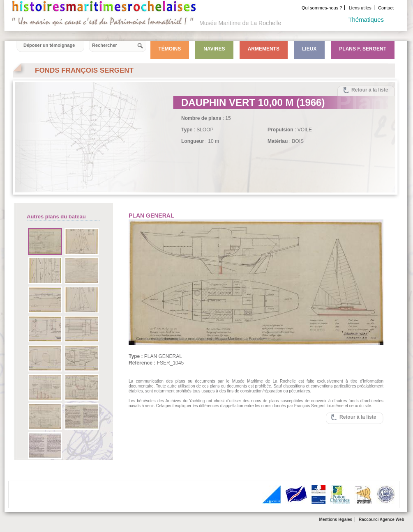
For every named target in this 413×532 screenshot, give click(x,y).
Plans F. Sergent (363, 49)
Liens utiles (360, 8)
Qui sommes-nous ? (322, 8)
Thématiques (366, 19)
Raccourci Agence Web (382, 519)
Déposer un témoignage (49, 45)
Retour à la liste (370, 90)
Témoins (170, 49)
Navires (214, 49)
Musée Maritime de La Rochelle (240, 23)
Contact (386, 8)
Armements (264, 49)
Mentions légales (336, 519)
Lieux (309, 49)
